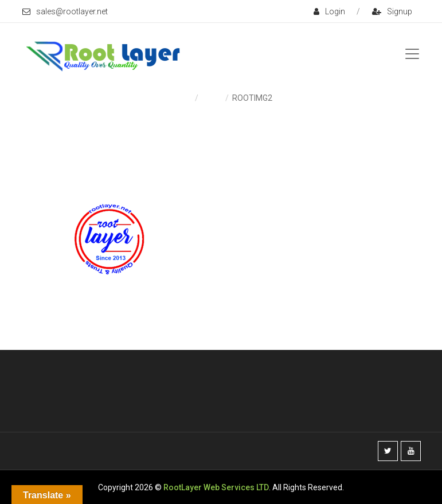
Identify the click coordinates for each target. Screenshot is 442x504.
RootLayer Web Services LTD (216, 487)
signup (392, 11)
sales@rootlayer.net (65, 11)
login (329, 11)
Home (181, 98)
